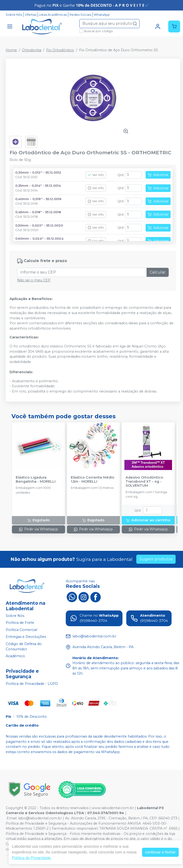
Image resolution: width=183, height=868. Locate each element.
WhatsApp (102, 15)
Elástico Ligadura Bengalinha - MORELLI (36, 480)
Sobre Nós (14, 15)
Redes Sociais (80, 15)
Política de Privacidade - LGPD (32, 684)
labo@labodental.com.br (40, 818)
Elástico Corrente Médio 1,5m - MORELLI (93, 480)
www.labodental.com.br (113, 808)
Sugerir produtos (156, 559)
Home (11, 50)
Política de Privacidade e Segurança (36, 823)
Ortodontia (32, 50)
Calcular (158, 272)
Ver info (96, 175)
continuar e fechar (160, 852)
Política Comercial (21, 630)
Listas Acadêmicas (53, 15)
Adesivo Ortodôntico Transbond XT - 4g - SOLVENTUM (144, 482)
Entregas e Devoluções (26, 637)
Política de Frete (20, 623)
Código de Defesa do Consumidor (24, 646)
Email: (12, 818)
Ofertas (30, 15)
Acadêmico (15, 656)
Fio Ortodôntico (60, 50)
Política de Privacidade (31, 858)
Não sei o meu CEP (34, 280)
